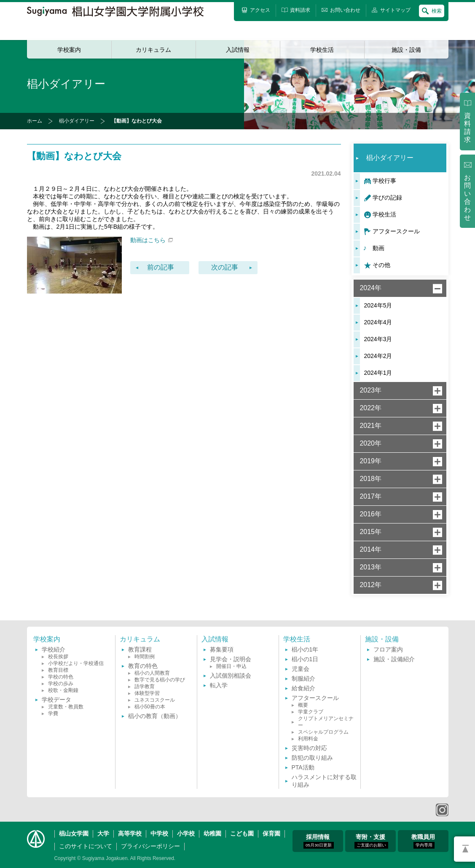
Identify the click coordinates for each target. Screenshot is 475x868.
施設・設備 (406, 50)
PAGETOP (464, 849)
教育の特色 (143, 666)
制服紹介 (303, 678)
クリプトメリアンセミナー (326, 722)
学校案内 (69, 50)
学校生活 (322, 50)
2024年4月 (378, 322)
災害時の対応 (309, 748)
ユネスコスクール (155, 700)
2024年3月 (378, 339)
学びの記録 (387, 198)
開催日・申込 (231, 666)
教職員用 (423, 841)
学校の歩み (61, 684)
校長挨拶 (58, 657)
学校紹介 (54, 649)
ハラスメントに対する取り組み (324, 781)
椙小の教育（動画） (155, 716)
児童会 (301, 669)
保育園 (271, 833)
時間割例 (145, 657)
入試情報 (238, 50)
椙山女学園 (74, 833)
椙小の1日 (305, 659)
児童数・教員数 (66, 707)
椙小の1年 (305, 649)
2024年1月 (378, 373)
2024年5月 (378, 305)
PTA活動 (303, 767)
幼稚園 (212, 833)
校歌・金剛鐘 (63, 690)
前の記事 (161, 267)
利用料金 (308, 739)
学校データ (56, 700)
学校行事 (384, 181)
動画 (378, 248)
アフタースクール (396, 231)
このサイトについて (86, 846)
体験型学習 (147, 693)
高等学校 (130, 833)
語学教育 (145, 686)
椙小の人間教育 (152, 673)
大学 (103, 833)
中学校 (159, 833)
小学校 (186, 833)
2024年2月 (378, 356)
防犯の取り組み (312, 758)
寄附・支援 (371, 841)
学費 (53, 713)
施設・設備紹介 (394, 659)
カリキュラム (153, 50)
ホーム (35, 121)
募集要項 (222, 649)
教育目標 (58, 670)
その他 (381, 265)
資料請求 (467, 128)
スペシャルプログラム (323, 732)
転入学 (219, 685)
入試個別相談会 (231, 676)
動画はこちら (152, 240)
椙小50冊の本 (150, 707)
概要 (303, 705)
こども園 (242, 833)
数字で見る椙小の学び (160, 680)
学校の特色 (61, 677)
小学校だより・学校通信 (76, 663)
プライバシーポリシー (150, 846)
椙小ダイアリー (77, 121)
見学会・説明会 (231, 659)
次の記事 (225, 267)
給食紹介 (303, 688)
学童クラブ (311, 712)
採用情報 (319, 841)
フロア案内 (388, 649)
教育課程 (140, 649)
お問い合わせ (467, 198)
